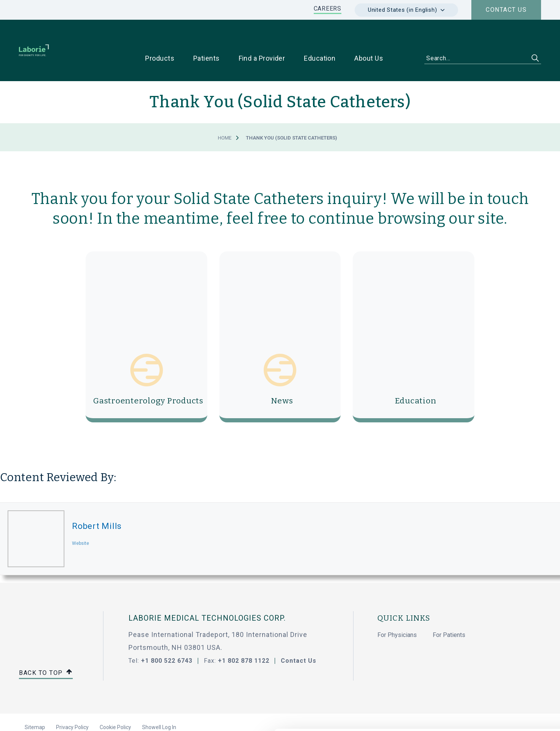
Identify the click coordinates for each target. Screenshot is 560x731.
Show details (401, 716)
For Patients (449, 611)
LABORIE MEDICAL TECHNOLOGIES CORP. (207, 594)
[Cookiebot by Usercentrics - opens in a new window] (49, 716)
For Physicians (397, 611)
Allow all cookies (497, 632)
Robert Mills (97, 502)
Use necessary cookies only (497, 657)
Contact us (506, 10)
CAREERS (328, 9)
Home (225, 114)
